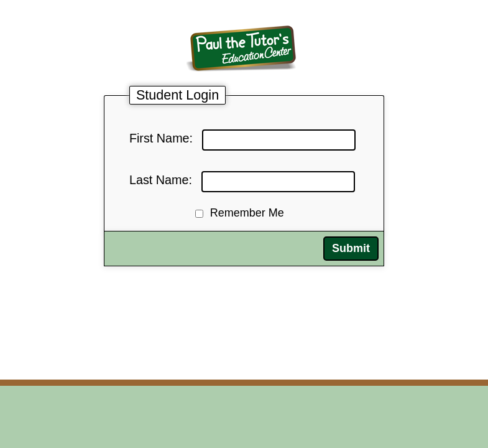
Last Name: (161, 180)
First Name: (161, 138)
